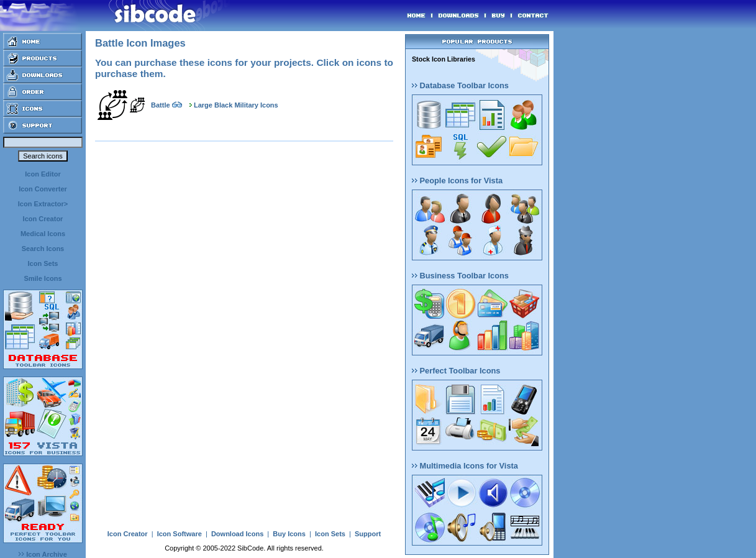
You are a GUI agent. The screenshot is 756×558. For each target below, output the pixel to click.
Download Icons (237, 534)
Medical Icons (43, 234)
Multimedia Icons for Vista (465, 466)
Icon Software (180, 534)
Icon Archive (43, 554)
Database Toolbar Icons (460, 85)
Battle (161, 105)
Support (368, 534)
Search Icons (43, 249)
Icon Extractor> (43, 204)
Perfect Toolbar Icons (456, 371)
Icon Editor (43, 174)
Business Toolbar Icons (460, 276)
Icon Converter (43, 189)
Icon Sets (43, 263)
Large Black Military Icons (236, 105)
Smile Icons (43, 278)
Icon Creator (43, 219)
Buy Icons (289, 534)
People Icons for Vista (457, 181)
